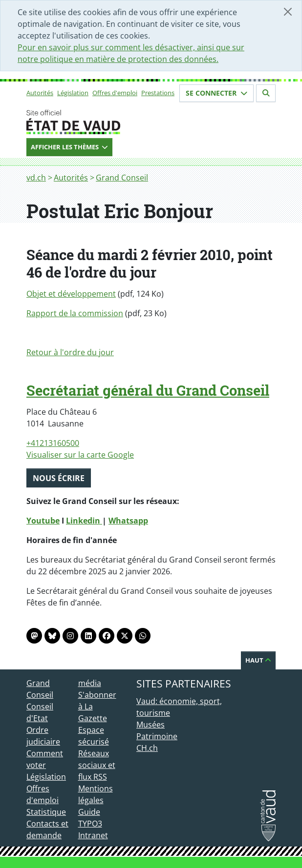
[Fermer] (288, 12)
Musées (151, 725)
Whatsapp (128, 521)
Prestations (158, 93)
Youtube (43, 521)
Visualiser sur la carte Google (80, 455)
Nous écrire (59, 478)
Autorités (40, 93)
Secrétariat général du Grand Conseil (148, 390)
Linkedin (84, 521)
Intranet (93, 835)
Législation (73, 93)
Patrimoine (157, 736)
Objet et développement (71, 294)
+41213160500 (53, 443)
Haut (258, 660)
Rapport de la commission (75, 313)
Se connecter (216, 93)
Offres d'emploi (115, 93)
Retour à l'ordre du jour (70, 352)
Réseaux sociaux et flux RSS (97, 765)
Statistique (46, 812)
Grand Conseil (122, 178)
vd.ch (36, 178)
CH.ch (147, 748)
